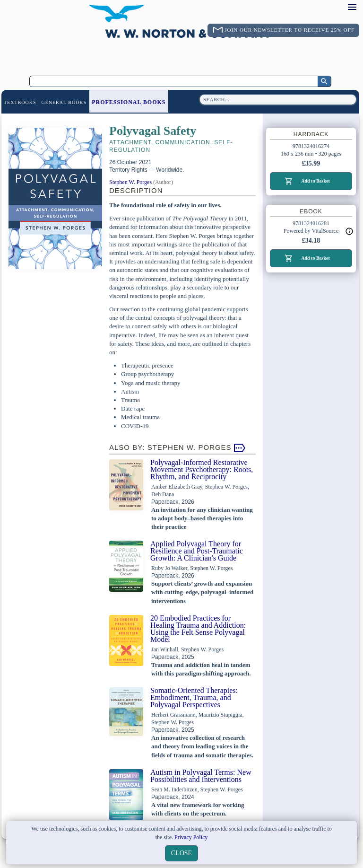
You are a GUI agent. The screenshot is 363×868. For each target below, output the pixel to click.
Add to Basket (315, 181)
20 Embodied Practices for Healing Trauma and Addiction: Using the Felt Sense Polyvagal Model (198, 629)
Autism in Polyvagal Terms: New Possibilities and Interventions (201, 776)
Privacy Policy (191, 837)
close (181, 853)
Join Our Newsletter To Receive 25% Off (290, 30)
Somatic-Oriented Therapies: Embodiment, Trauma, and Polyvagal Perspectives (194, 697)
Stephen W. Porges (130, 182)
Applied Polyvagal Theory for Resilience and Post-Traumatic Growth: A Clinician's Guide (197, 551)
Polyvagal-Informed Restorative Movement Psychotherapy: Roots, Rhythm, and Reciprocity (202, 469)
